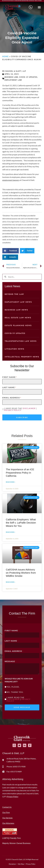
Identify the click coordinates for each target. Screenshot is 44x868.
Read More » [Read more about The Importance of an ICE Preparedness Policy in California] (11, 482)
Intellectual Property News (22, 357)
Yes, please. (13, 687)
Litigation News (14, 349)
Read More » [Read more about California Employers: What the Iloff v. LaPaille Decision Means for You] (11, 532)
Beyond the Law (14, 294)
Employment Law (13, 80)
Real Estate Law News (18, 318)
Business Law (11, 77)
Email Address (12, 398)
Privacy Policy (13, 410)
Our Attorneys (8, 823)
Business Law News (16, 310)
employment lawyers (11, 180)
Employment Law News (18, 302)
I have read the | (21, 409)
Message (10, 661)
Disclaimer (29, 408)
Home (6, 56)
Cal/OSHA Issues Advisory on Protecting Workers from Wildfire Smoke (21, 573)
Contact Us (7, 807)
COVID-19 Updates (28, 77)
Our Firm (6, 812)
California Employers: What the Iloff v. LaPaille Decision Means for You (21, 523)
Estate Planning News (18, 325)
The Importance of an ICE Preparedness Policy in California (20, 473)
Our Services (7, 818)
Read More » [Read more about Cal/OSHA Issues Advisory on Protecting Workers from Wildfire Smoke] (11, 582)
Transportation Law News (21, 341)
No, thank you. (15, 692)
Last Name (9, 387)
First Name (10, 377)
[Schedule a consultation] (31, 7)
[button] (39, 7)
